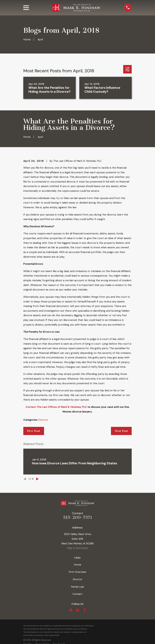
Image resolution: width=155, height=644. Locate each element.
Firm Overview (77, 572)
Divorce (43, 420)
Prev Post (34, 431)
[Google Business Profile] (77, 610)
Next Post (121, 431)
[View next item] (37, 479)
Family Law (77, 587)
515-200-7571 (77, 517)
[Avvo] (70, 610)
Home (77, 565)
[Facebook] (85, 610)
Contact (77, 594)
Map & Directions (77, 548)
